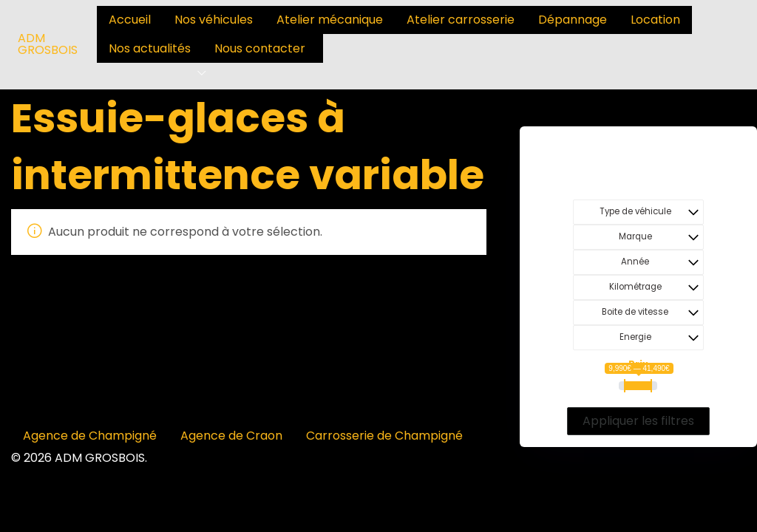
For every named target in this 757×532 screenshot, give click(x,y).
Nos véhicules (214, 20)
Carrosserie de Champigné (384, 436)
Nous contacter (260, 48)
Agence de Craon (231, 436)
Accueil (130, 20)
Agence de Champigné (90, 436)
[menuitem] (130, 20)
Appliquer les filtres (638, 421)
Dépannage (573, 20)
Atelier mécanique (330, 20)
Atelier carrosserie (461, 20)
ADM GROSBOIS (48, 44)
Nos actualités (150, 48)
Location (655, 20)
